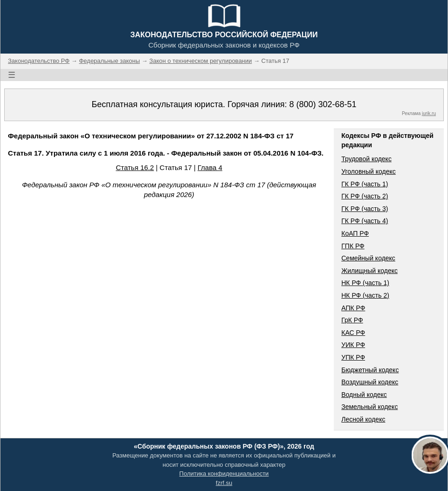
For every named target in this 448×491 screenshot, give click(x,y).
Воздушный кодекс (370, 382)
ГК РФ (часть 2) (365, 196)
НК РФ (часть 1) (365, 283)
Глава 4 (210, 167)
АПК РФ (353, 308)
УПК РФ (353, 357)
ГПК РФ (353, 246)
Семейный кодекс (368, 258)
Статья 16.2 (135, 167)
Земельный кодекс (369, 407)
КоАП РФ (355, 233)
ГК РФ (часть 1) (365, 184)
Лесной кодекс (363, 419)
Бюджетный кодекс (370, 370)
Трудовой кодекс (366, 159)
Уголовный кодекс (369, 171)
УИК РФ (353, 345)
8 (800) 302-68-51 (323, 104)
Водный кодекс (364, 395)
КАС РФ (353, 333)
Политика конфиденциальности (224, 474)
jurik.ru (429, 113)
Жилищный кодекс (369, 271)
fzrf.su (224, 483)
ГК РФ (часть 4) (365, 221)
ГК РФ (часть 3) (365, 209)
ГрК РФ (352, 320)
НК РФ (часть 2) (365, 295)
